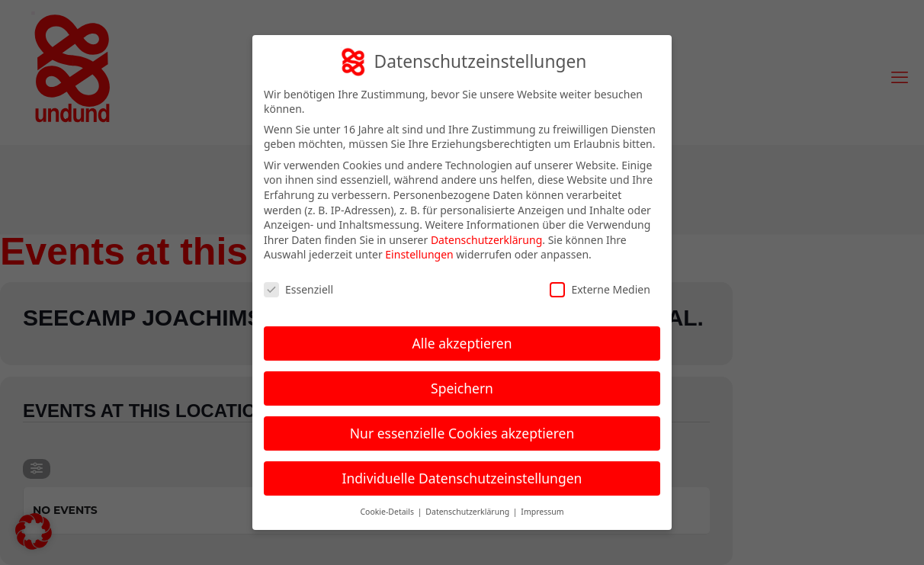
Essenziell (298, 286)
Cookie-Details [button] (388, 509)
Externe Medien (600, 286)
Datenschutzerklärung (486, 237)
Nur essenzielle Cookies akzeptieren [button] (462, 430)
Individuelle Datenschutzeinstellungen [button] (462, 475)
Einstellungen (419, 252)
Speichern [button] (462, 385)
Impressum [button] (542, 509)
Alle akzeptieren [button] (462, 340)
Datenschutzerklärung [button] (468, 509)
